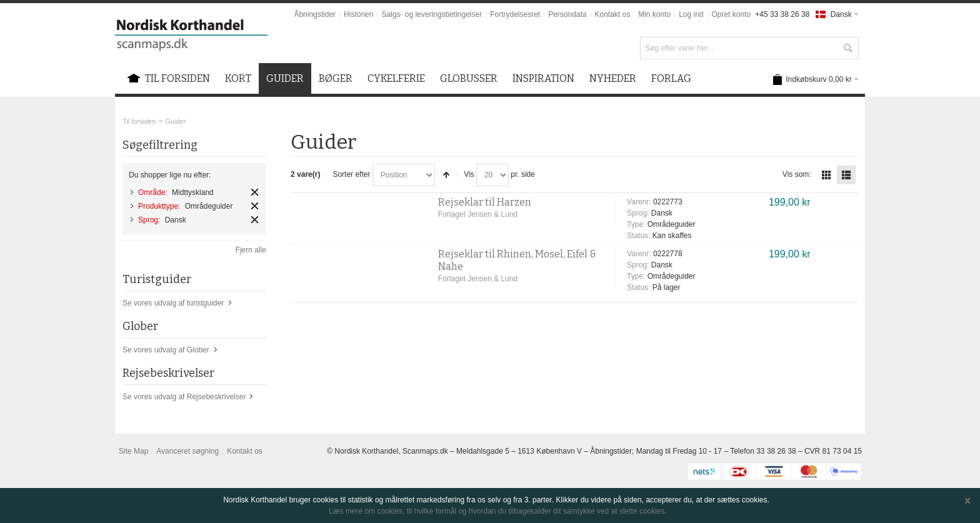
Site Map (133, 451)
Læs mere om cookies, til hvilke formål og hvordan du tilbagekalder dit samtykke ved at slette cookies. (498, 511)
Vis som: (797, 174)
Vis (469, 174)
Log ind (691, 14)
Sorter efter (351, 174)
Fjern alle (251, 250)
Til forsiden (139, 121)
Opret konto (732, 14)
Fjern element (255, 192)
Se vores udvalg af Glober (166, 350)
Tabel (826, 175)
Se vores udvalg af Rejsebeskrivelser (184, 397)
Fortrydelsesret (515, 14)
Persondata (567, 14)
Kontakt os (613, 14)
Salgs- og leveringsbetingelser (432, 14)
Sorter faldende (446, 175)
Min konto (654, 14)
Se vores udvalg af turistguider (173, 303)
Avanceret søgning (187, 451)
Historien (358, 14)
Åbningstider (315, 14)
